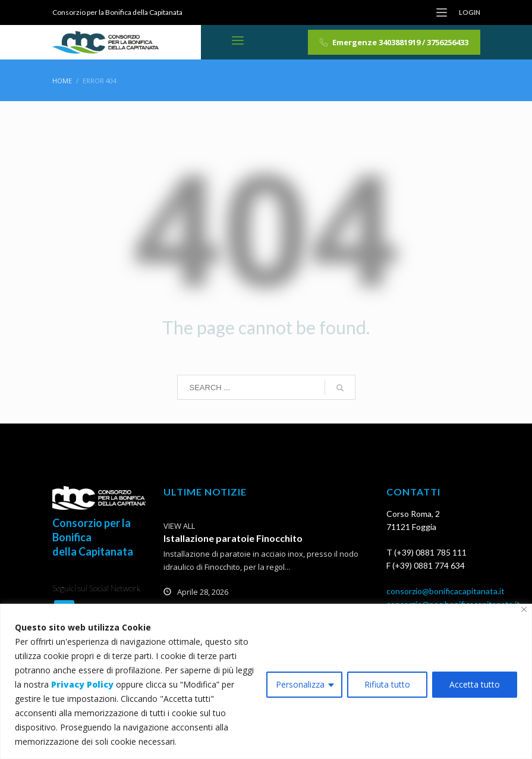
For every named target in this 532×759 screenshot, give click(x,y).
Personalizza (300, 684)
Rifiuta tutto (387, 684)
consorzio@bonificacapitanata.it (446, 591)
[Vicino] (524, 609)
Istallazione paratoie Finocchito (233, 538)
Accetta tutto (475, 684)
